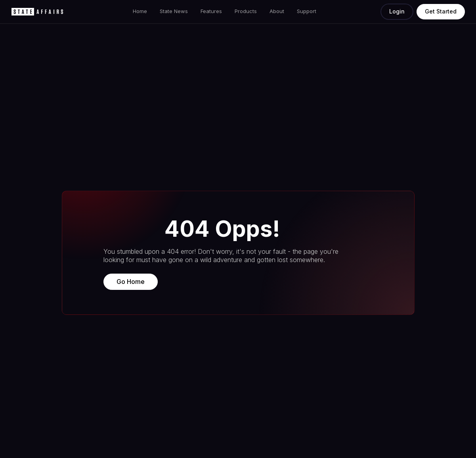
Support (307, 11)
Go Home (131, 282)
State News (174, 11)
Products (246, 11)
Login (397, 11)
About (277, 11)
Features (211, 11)
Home (140, 11)
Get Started (441, 11)
